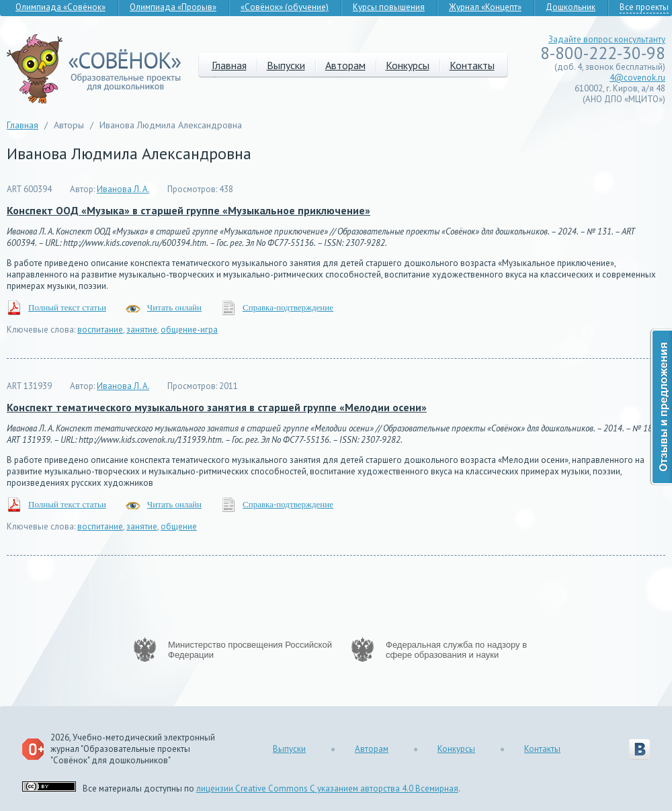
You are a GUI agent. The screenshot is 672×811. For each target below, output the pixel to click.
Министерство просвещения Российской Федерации (250, 650)
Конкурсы (408, 65)
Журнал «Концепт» (485, 7)
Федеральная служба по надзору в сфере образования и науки (456, 650)
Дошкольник (571, 7)
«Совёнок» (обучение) (285, 7)
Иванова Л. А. (123, 189)
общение (179, 526)
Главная (229, 65)
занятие (142, 330)
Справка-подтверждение (288, 307)
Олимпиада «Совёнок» (60, 7)
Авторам (345, 65)
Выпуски (286, 65)
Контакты (472, 65)
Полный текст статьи (67, 307)
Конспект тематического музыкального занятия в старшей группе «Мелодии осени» (217, 407)
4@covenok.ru (637, 78)
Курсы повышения (389, 7)
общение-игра (189, 330)
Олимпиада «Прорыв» (173, 7)
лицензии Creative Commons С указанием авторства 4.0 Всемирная (327, 788)
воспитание (100, 330)
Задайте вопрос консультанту (607, 39)
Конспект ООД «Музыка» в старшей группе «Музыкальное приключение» (188, 210)
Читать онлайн (174, 307)
